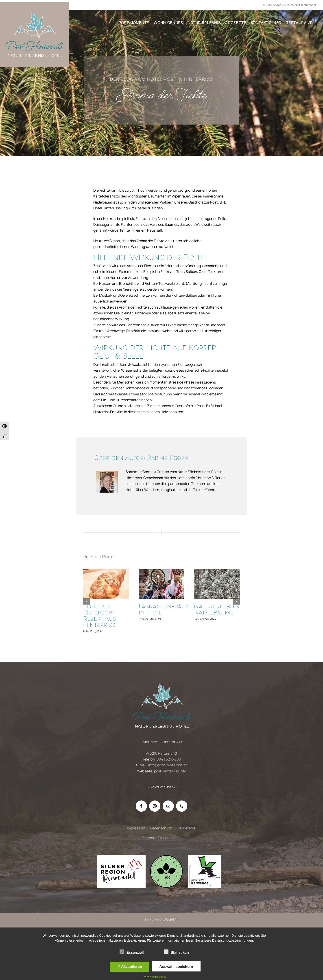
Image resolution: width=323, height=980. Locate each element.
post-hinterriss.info (170, 771)
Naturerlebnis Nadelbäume (216, 610)
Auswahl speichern (176, 967)
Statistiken (176, 952)
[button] (87, 601)
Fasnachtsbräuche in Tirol (168, 610)
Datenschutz (161, 828)
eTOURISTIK (171, 920)
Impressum (136, 828)
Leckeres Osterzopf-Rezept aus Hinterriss (100, 616)
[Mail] (168, 806)
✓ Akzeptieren (130, 967)
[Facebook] (141, 806)
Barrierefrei (187, 828)
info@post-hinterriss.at (302, 5)
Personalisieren (154, 977)
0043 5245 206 (275, 5)
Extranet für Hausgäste (161, 838)
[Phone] (182, 806)
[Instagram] (155, 806)
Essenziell (132, 952)
